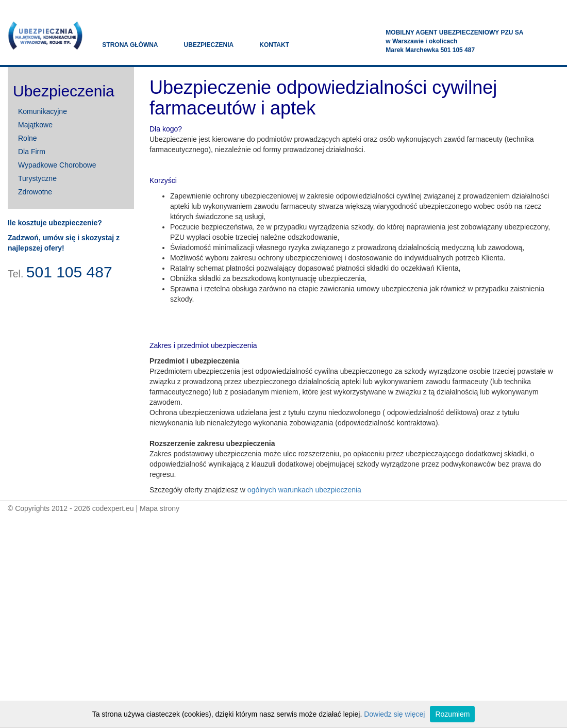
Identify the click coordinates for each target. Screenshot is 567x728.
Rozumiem (452, 714)
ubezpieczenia (209, 45)
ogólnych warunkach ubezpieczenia (304, 490)
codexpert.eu (113, 508)
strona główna (130, 45)
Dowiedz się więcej (394, 714)
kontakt (274, 45)
